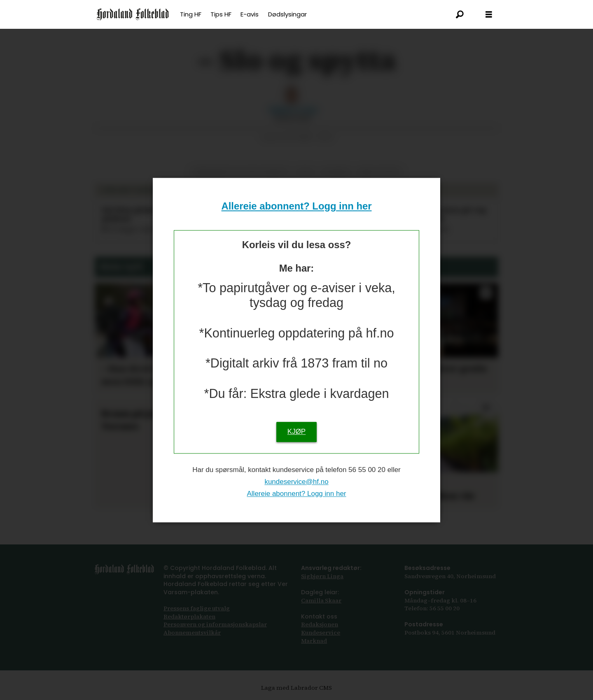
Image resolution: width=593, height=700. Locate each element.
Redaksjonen (320, 624)
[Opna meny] (489, 15)
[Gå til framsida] (133, 14)
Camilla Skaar (321, 600)
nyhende (336, 172)
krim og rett (380, 172)
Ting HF (191, 14)
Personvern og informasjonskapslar (215, 624)
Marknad (314, 641)
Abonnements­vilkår (192, 633)
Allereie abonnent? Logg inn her (297, 206)
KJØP (296, 431)
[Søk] (460, 14)
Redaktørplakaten (189, 616)
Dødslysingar (287, 14)
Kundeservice (321, 633)
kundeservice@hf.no (296, 482)
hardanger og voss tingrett (240, 172)
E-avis (250, 14)
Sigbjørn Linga (322, 576)
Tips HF (221, 14)
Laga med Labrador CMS (296, 688)
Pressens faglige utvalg (197, 608)
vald (306, 172)
